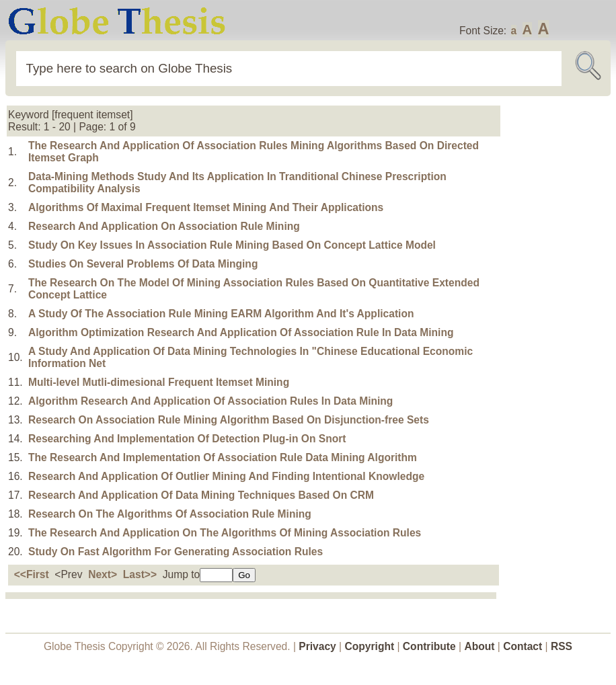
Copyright (370, 646)
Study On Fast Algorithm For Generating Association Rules (176, 552)
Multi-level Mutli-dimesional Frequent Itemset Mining (159, 382)
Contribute (429, 646)
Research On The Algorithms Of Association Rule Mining (170, 514)
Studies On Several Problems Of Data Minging (143, 264)
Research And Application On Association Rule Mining (164, 226)
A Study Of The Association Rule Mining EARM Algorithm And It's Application (221, 314)
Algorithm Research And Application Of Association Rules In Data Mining (210, 401)
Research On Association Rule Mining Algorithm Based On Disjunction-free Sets (229, 420)
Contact (524, 646)
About (479, 646)
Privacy (317, 646)
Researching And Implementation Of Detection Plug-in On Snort (187, 439)
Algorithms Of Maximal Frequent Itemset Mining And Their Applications (206, 207)
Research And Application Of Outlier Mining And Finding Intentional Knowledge (226, 476)
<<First (32, 574)
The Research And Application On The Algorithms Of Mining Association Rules (225, 533)
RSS (562, 646)
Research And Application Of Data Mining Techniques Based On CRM (201, 495)
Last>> (140, 574)
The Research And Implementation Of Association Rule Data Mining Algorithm (223, 457)
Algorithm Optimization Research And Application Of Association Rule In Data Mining (241, 332)
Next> (103, 574)
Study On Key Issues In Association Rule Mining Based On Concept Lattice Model (232, 245)
